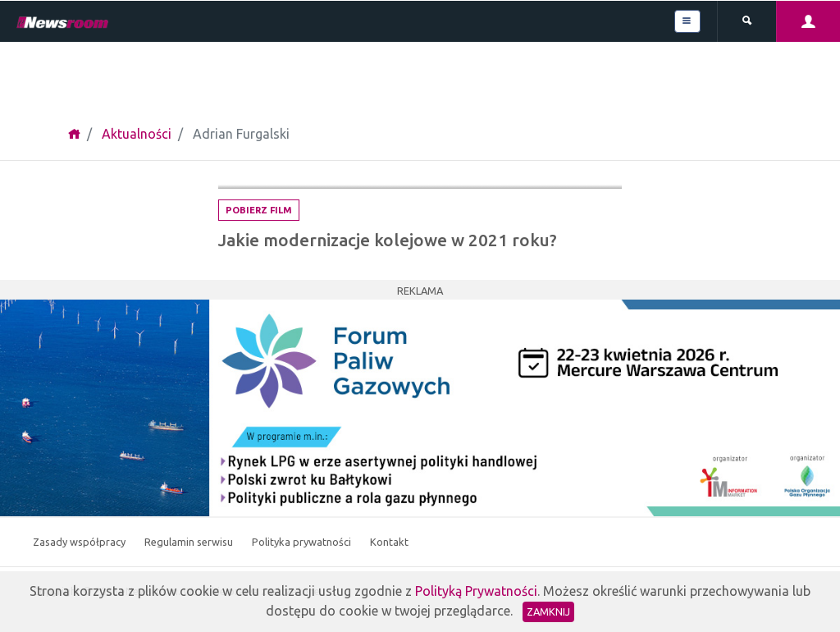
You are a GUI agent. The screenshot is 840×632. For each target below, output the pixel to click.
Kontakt (389, 542)
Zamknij (548, 611)
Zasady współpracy (80, 542)
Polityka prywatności (303, 542)
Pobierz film (259, 210)
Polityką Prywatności (476, 591)
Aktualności (137, 134)
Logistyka (582, 172)
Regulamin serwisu (190, 542)
